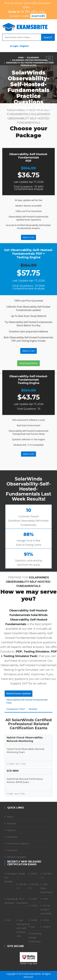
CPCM (46, 920)
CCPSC (34, 906)
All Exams (12, 823)
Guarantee (12, 837)
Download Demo (28, 363)
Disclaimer (12, 850)
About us (11, 830)
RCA (33, 927)
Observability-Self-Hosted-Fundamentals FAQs (27, 701)
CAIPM (34, 920)
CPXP (46, 899)
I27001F (47, 927)
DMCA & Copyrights (17, 857)
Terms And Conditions (18, 844)
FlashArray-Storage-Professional (35, 938)
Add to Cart (29, 237)
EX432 (34, 874)
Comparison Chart (16, 709)
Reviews (33, 709)
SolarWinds (33, 58)
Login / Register (20, 46)
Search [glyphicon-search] (48, 37)
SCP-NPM (13, 771)
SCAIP (34, 899)
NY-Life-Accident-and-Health (46, 910)
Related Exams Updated (19, 693)
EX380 (22, 874)
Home (21, 58)
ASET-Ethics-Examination (47, 888)
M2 (9, 920)
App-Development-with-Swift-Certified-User (23, 928)
